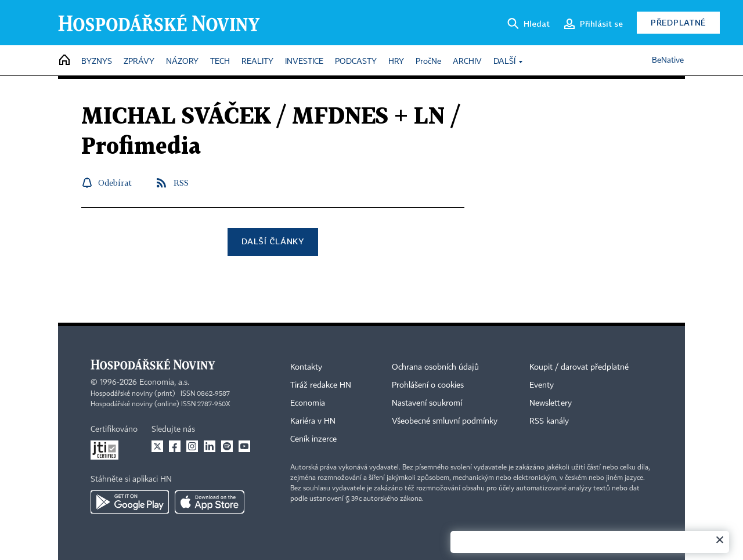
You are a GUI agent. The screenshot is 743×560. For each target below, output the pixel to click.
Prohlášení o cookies (428, 385)
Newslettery (551, 403)
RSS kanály (549, 421)
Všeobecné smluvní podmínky (445, 421)
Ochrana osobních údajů (435, 367)
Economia (308, 403)
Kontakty (306, 367)
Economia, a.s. (164, 382)
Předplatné (678, 22)
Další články (273, 241)
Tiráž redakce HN (321, 385)
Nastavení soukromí (427, 403)
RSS (181, 183)
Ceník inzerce (313, 439)
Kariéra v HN (313, 421)
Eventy (542, 385)
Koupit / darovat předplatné (579, 367)
